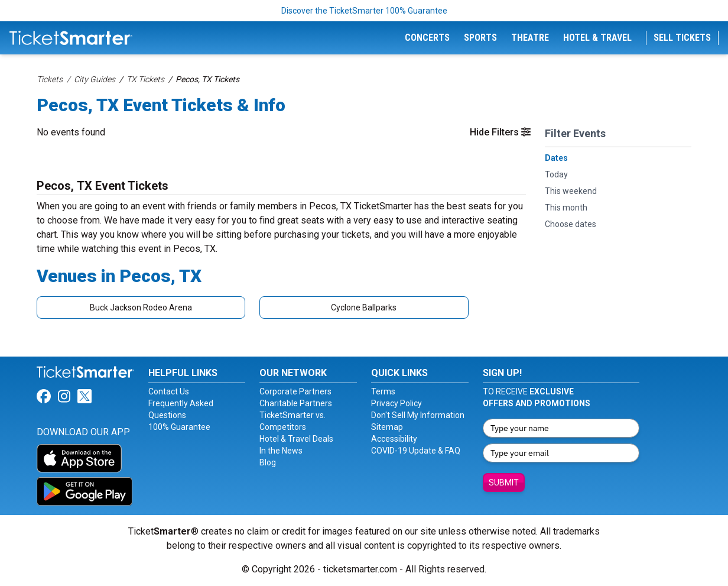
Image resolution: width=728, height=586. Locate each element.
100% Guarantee (179, 427)
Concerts (427, 38)
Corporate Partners (295, 391)
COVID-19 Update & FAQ (416, 451)
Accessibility (394, 439)
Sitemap (387, 427)
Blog (268, 462)
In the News (281, 451)
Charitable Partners (296, 403)
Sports (480, 38)
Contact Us (169, 391)
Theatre (530, 38)
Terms (383, 391)
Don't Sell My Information (418, 415)
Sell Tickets (682, 38)
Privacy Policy (396, 403)
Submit (504, 483)
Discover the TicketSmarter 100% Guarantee (364, 11)
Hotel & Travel (597, 38)
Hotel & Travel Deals (296, 439)
